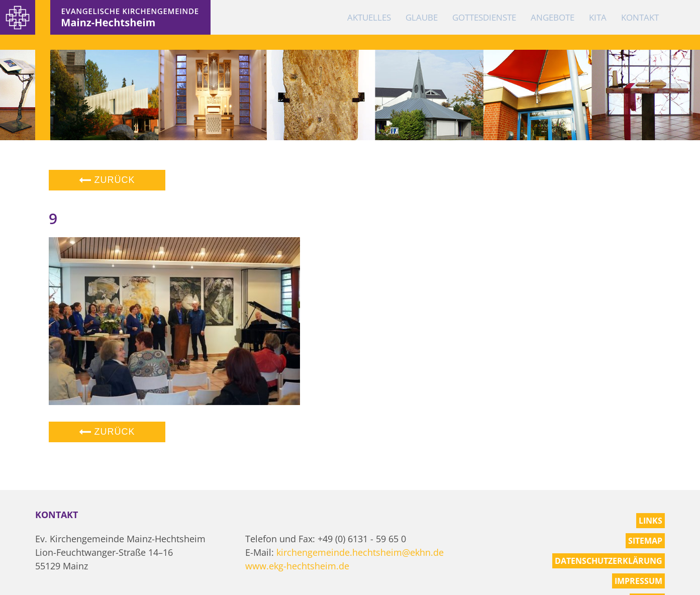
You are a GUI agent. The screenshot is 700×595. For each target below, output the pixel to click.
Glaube (422, 17)
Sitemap (645, 541)
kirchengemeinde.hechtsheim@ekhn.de (360, 552)
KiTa (598, 17)
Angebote (553, 17)
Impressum (638, 581)
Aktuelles (369, 17)
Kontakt (640, 17)
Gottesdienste (484, 17)
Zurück (107, 180)
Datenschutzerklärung (609, 561)
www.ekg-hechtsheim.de (297, 566)
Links (651, 521)
